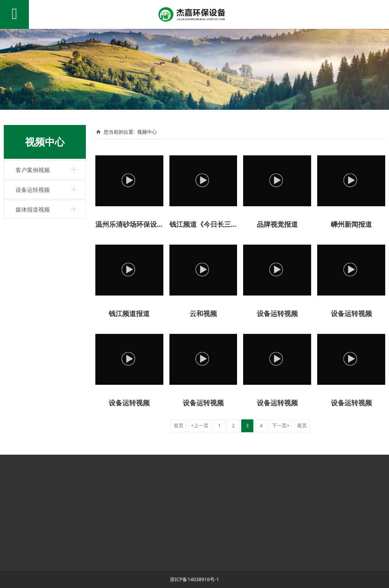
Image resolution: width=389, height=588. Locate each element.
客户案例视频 (33, 170)
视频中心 (147, 132)
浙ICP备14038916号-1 (194, 579)
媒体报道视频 (33, 209)
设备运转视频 (33, 190)
